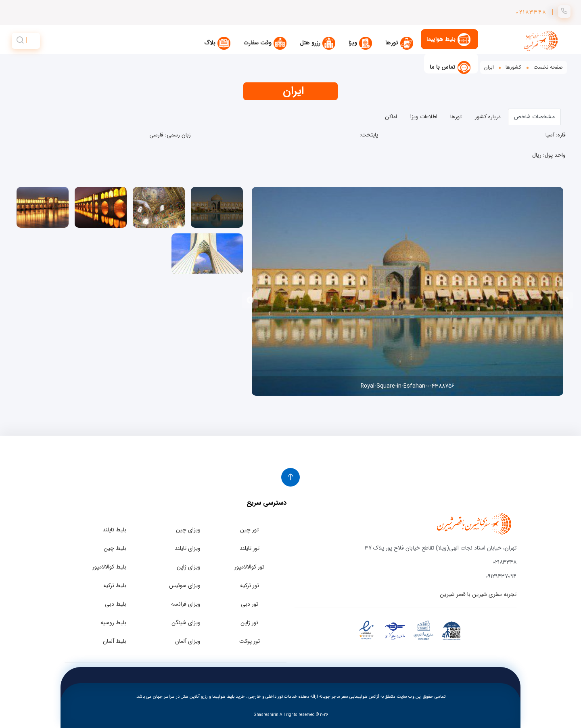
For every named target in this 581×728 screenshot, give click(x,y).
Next (250, 300)
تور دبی (250, 604)
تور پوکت (250, 641)
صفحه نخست (548, 67)
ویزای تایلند (188, 548)
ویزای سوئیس (185, 585)
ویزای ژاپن (189, 567)
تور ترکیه (250, 585)
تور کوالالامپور (249, 567)
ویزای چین (188, 530)
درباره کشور (488, 117)
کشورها (513, 67)
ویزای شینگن (186, 623)
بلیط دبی (116, 604)
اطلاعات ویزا (424, 117)
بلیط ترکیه (115, 585)
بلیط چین (115, 548)
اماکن (391, 117)
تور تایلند (250, 548)
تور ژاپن (249, 623)
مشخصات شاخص (534, 117)
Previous (565, 300)
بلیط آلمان (115, 641)
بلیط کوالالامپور (109, 567)
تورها (456, 117)
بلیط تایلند (114, 530)
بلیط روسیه (113, 623)
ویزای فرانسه (186, 604)
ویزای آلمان (188, 641)
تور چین (249, 530)
